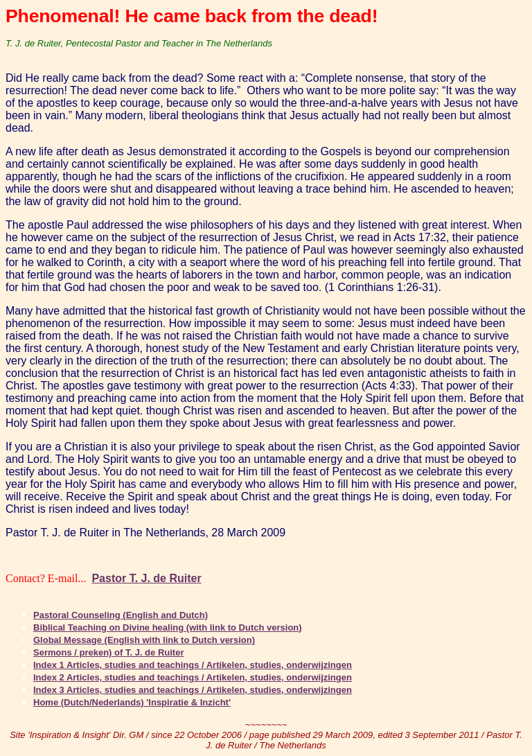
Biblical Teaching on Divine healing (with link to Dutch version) (168, 627)
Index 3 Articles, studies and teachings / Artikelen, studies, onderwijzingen (193, 690)
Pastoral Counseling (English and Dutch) (121, 615)
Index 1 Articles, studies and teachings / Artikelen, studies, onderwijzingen (193, 665)
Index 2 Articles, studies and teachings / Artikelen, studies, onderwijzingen (193, 677)
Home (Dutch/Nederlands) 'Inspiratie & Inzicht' (132, 702)
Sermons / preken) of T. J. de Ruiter (108, 652)
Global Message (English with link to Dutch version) (144, 640)
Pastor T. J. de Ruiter (146, 578)
